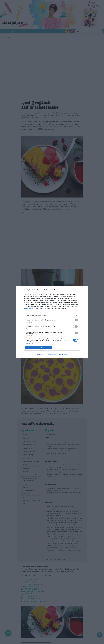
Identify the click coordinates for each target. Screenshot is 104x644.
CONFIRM (38, 347)
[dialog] (52, 322)
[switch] (75, 320)
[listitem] (52, 316)
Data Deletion (41, 354)
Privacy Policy (63, 354)
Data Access (52, 354)
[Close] (85, 290)
